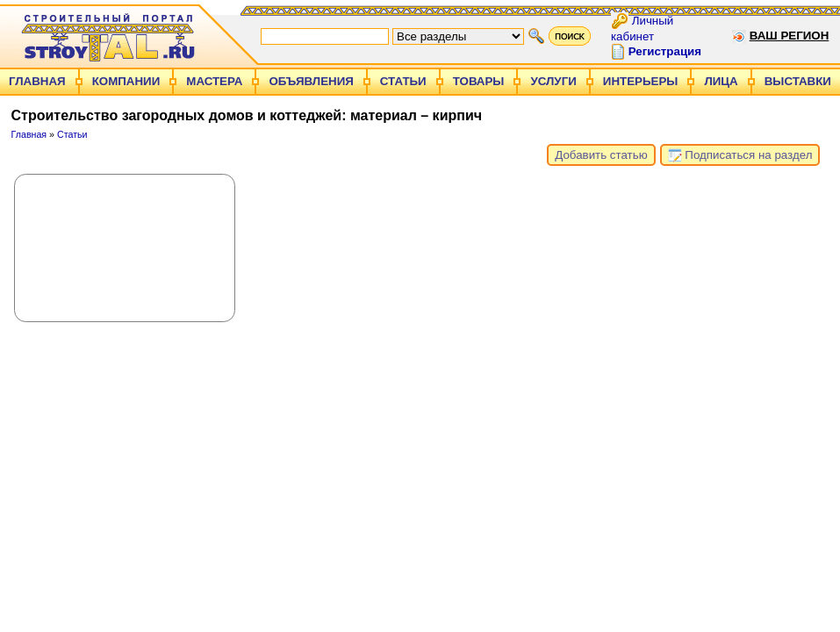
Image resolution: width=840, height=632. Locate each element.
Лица (721, 81)
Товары (479, 81)
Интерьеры (641, 81)
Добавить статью (601, 155)
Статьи (403, 81)
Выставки (798, 81)
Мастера (214, 81)
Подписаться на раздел (740, 155)
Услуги (553, 81)
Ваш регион (790, 36)
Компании (126, 81)
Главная (37, 81)
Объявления (311, 81)
